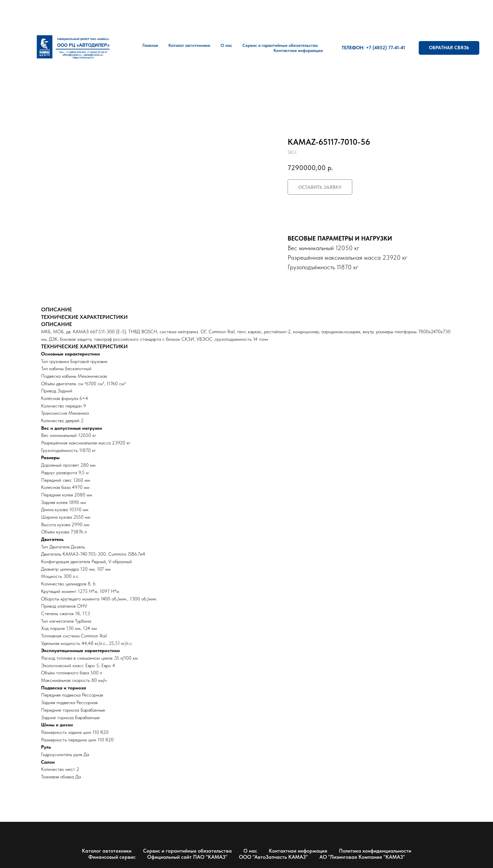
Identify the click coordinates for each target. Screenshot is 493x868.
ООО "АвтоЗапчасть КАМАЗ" (273, 857)
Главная (150, 45)
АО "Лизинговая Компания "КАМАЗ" (362, 857)
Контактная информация (298, 50)
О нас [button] (226, 45)
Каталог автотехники (189, 45)
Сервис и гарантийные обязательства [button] (280, 45)
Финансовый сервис (112, 857)
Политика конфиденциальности (375, 851)
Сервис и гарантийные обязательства (187, 851)
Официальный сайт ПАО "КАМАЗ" (187, 857)
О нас (250, 851)
